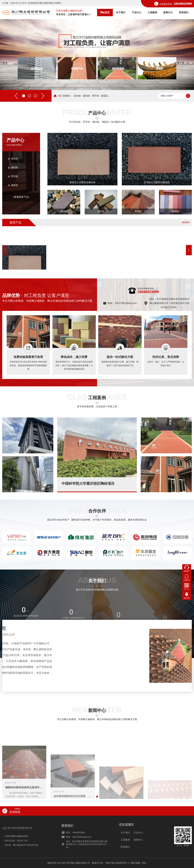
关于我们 (121, 12)
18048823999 (183, 4)
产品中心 (137, 12)
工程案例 (152, 12)
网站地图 (136, 863)
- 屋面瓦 (104, 96)
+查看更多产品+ (21, 197)
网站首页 (105, 12)
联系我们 (184, 12)
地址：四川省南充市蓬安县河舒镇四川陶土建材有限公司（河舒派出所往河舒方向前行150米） (170, 303)
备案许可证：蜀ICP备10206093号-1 (110, 863)
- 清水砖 (77, 96)
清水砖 (15, 159)
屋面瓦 (15, 185)
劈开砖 (15, 176)
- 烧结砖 (86, 96)
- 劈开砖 (95, 96)
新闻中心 (168, 12)
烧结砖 (15, 167)
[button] (24, 84)
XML (144, 863)
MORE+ (186, 222)
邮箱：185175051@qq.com (122, 303)
